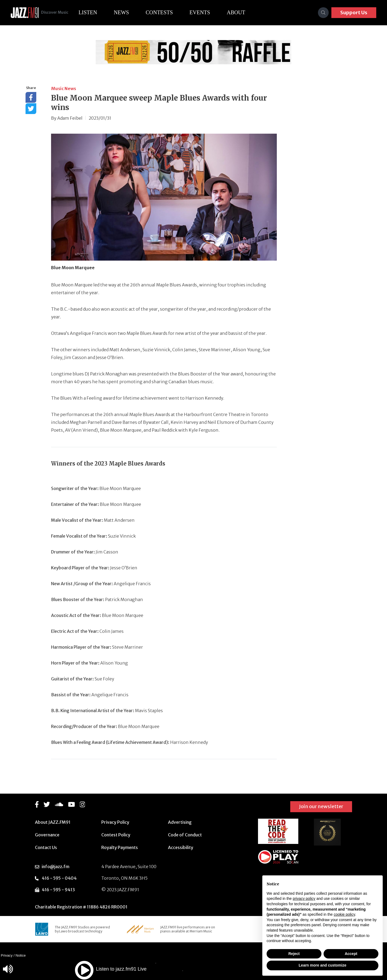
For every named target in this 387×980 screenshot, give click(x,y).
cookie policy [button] (344, 914)
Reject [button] (294, 954)
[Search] (323, 13)
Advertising (180, 822)
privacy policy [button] (304, 899)
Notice (21, 955)
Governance (47, 835)
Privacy (7, 955)
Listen (94, 12)
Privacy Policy (115, 822)
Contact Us (46, 847)
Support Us (354, 13)
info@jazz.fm (55, 867)
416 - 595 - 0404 (59, 878)
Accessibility (181, 847)
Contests (165, 12)
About (242, 12)
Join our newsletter (321, 806)
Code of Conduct (185, 835)
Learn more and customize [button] (322, 965)
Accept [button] (351, 954)
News (128, 12)
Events (206, 12)
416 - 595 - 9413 (58, 890)
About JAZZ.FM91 (53, 822)
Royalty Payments (120, 847)
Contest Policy (116, 835)
